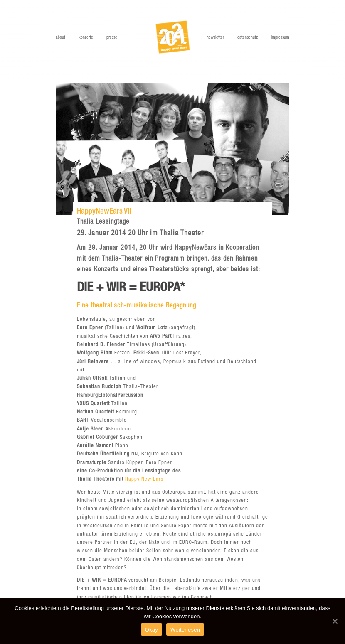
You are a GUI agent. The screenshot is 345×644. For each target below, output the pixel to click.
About (60, 38)
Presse (112, 38)
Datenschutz (248, 38)
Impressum (280, 38)
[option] (172, 149)
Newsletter (215, 38)
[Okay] (335, 621)
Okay (152, 630)
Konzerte (86, 38)
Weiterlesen (185, 630)
